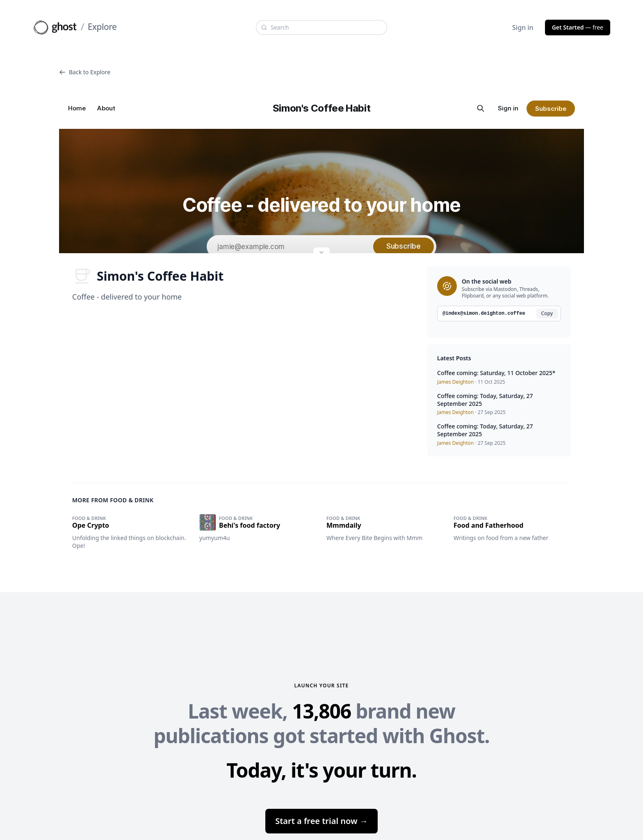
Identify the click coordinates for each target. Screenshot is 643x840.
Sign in (523, 27)
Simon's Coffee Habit (148, 276)
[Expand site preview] (321, 253)
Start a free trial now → (321, 821)
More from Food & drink (113, 500)
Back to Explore (85, 72)
